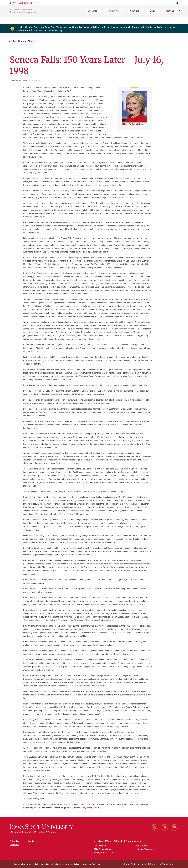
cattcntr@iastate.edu (146, 849)
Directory (14, 845)
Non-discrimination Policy (38, 864)
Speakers (150, 19)
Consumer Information (91, 864)
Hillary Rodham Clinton (23, 41)
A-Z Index (14, 841)
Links (162, 19)
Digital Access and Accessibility (65, 864)
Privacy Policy (19, 864)
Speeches (120, 19)
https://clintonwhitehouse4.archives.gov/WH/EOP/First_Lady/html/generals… (66, 808)
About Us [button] (174, 19)
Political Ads (135, 19)
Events (31, 841)
